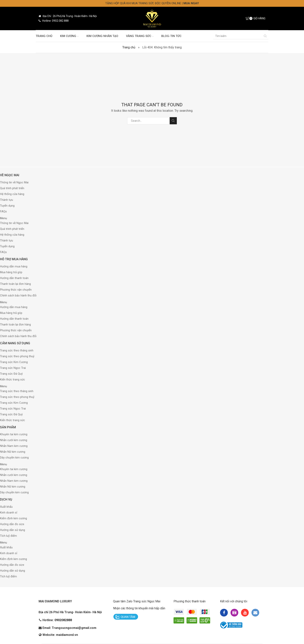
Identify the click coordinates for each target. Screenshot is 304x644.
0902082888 (63, 620)
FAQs (3, 211)
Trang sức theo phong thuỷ (17, 356)
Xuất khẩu (6, 507)
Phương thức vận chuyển (16, 290)
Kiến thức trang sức (13, 380)
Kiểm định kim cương (13, 518)
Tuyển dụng (7, 206)
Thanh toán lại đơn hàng (15, 284)
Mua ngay (191, 3)
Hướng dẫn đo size (12, 524)
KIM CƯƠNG (69, 36)
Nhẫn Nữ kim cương (13, 452)
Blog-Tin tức (171, 36)
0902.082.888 (60, 21)
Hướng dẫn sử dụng (13, 530)
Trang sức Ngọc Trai (13, 368)
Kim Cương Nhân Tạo (102, 36)
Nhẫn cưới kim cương (14, 440)
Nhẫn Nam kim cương (14, 446)
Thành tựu (6, 200)
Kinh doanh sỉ (9, 513)
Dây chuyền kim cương (14, 458)
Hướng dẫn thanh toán (14, 278)
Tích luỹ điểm (8, 536)
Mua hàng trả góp (11, 272)
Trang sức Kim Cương (14, 362)
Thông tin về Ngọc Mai (14, 182)
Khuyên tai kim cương (14, 434)
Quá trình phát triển (12, 188)
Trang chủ (44, 36)
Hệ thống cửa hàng (12, 194)
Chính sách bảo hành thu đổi (18, 295)
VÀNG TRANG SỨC (140, 36)
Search (173, 121)
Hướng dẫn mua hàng (14, 266)
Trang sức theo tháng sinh (17, 350)
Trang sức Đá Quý (11, 374)
